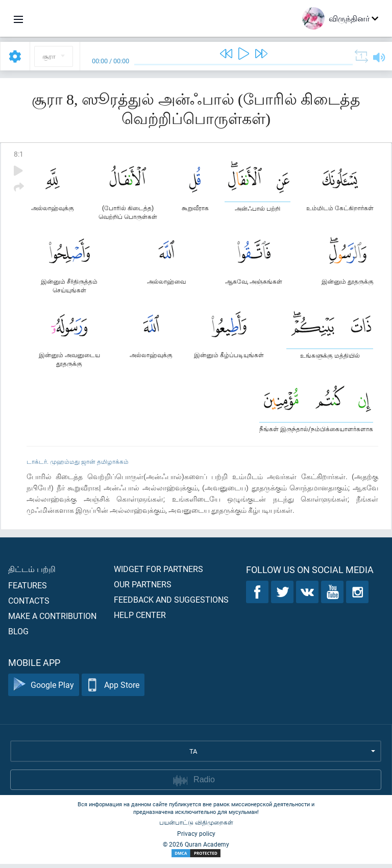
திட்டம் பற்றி (32, 573)
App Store (113, 689)
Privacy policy (196, 837)
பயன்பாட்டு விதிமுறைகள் (196, 826)
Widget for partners (158, 573)
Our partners (143, 588)
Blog (18, 635)
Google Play (44, 689)
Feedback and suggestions (171, 603)
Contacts (29, 604)
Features (28, 589)
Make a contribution (52, 620)
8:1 (19, 154)
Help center (140, 619)
